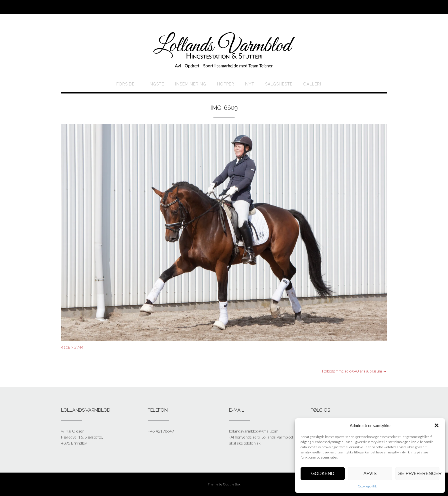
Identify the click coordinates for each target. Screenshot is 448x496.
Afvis (370, 474)
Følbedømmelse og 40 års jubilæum (354, 371)
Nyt (250, 84)
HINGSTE (155, 84)
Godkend (323, 474)
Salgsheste (279, 84)
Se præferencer (419, 474)
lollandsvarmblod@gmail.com (254, 431)
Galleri (312, 84)
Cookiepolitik (367, 486)
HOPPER (226, 84)
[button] (437, 425)
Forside (125, 84)
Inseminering (191, 84)
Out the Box (232, 484)
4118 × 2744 (72, 347)
